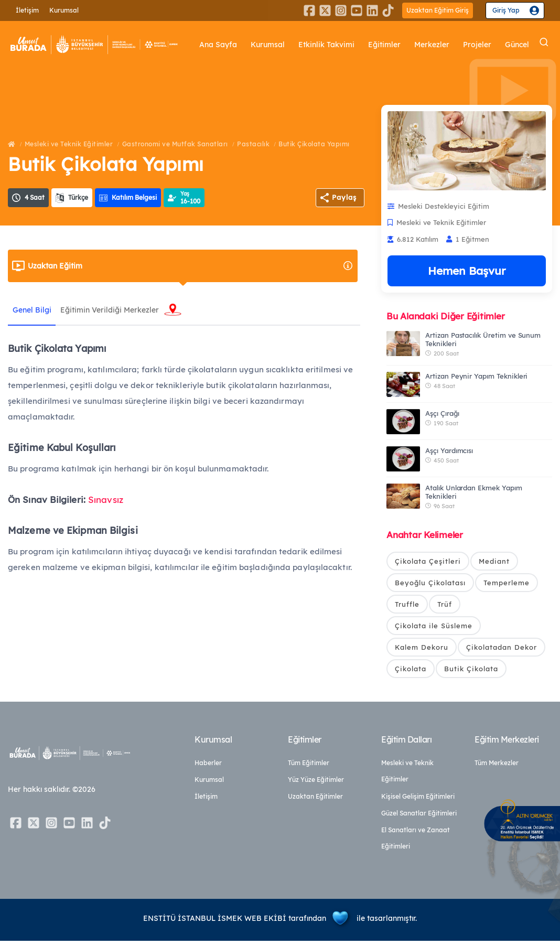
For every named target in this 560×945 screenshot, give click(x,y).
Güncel (518, 45)
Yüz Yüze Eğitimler (316, 784)
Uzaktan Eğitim (191, 266)
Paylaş (344, 197)
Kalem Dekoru (422, 650)
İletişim (27, 10)
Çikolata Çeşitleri (428, 561)
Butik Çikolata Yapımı (314, 144)
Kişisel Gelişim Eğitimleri (418, 801)
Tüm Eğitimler (309, 767)
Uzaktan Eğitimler (315, 801)
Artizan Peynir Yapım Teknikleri (476, 376)
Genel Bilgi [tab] (33, 310)
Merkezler (438, 45)
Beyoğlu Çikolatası (430, 583)
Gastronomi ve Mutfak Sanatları (175, 144)
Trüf (445, 605)
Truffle (407, 605)
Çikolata (411, 672)
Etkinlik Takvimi (339, 45)
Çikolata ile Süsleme (434, 628)
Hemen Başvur (467, 271)
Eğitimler (393, 45)
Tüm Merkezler (497, 767)
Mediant (494, 561)
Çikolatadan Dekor (502, 650)
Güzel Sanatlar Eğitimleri (419, 817)
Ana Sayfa (237, 45)
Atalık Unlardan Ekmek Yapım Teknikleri (474, 492)
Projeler (480, 45)
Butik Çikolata (471, 672)
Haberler (208, 767)
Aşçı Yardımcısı (449, 450)
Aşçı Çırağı (442, 413)
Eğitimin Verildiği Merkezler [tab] (112, 310)
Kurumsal (64, 10)
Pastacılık (253, 144)
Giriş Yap (506, 10)
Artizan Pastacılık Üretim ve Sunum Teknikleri (483, 339)
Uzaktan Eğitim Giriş (438, 10)
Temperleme (507, 583)
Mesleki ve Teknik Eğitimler (69, 144)
